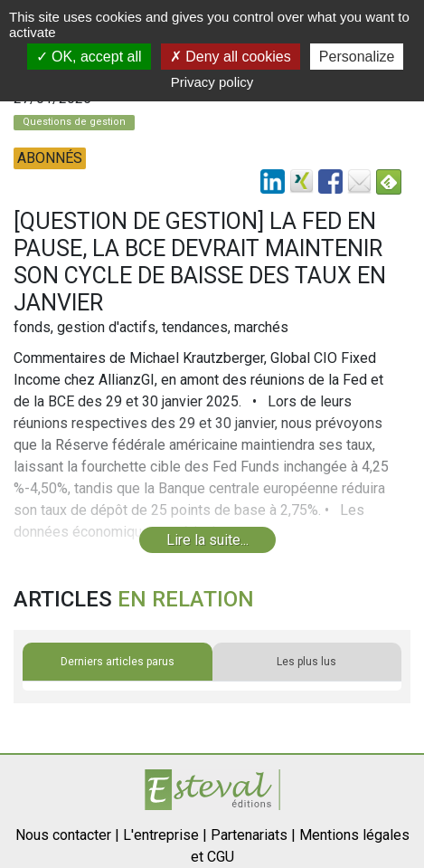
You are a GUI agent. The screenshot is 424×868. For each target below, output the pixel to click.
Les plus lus (306, 662)
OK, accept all (89, 57)
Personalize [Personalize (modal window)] (357, 57)
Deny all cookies (231, 57)
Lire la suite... (207, 540)
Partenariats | (253, 835)
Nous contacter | (67, 835)
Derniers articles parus (118, 662)
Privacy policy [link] (212, 82)
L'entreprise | (165, 835)
